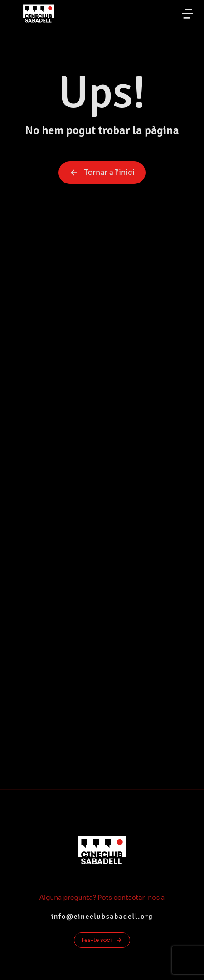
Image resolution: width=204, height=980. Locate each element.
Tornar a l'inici (102, 172)
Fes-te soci (102, 940)
